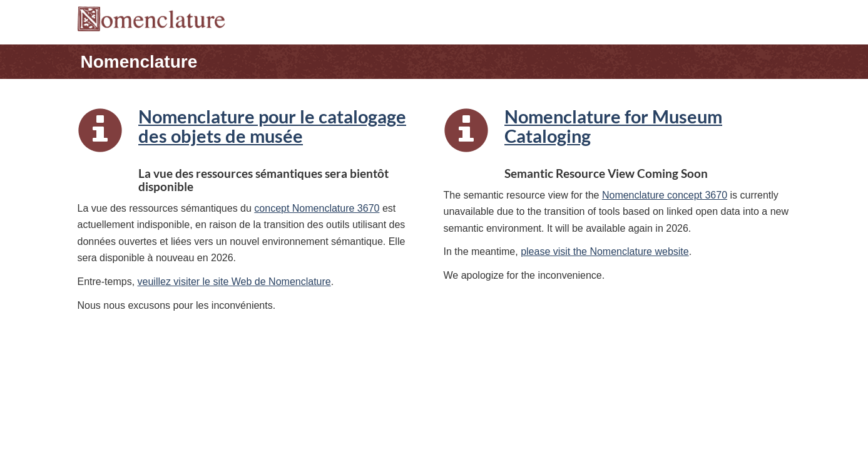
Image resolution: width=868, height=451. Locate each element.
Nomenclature (139, 62)
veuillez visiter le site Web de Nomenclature (234, 282)
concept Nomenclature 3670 (317, 208)
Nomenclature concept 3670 (665, 195)
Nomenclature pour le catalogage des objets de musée (272, 127)
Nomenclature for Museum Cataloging (613, 127)
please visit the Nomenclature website (605, 251)
